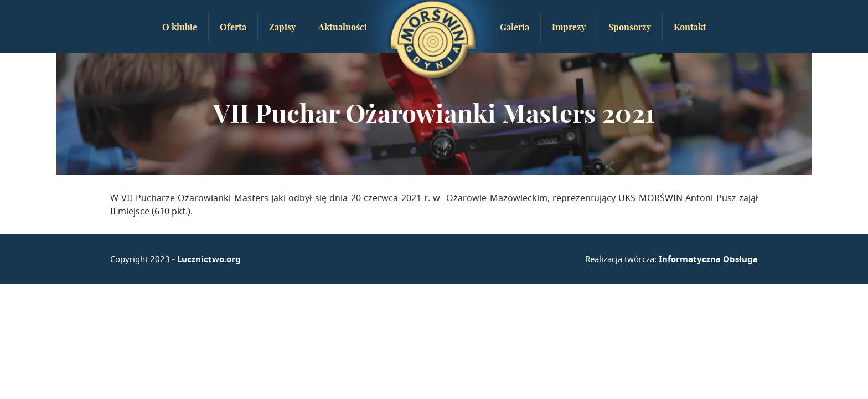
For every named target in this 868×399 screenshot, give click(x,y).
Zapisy (282, 27)
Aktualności (343, 27)
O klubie (180, 27)
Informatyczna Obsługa (708, 259)
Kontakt (690, 27)
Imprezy (569, 27)
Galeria (515, 27)
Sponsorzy (630, 27)
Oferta (233, 27)
